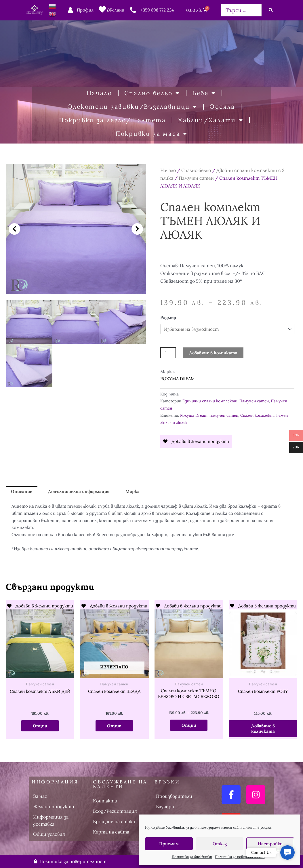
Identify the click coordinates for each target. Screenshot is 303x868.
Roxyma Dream (194, 415)
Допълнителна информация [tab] (79, 491)
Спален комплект (257, 415)
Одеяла (222, 107)
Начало (99, 93)
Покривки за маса (151, 134)
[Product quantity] (168, 353)
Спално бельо (152, 93)
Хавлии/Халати (211, 120)
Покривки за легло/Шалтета (113, 120)
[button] (14, 229)
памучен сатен (224, 415)
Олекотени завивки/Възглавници (132, 107)
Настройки (270, 844)
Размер (168, 317)
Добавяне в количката (213, 353)
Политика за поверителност (240, 857)
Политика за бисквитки (192, 857)
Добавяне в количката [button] (263, 729)
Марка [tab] (133, 491)
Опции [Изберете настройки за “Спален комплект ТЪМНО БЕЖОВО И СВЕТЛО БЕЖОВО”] (189, 725)
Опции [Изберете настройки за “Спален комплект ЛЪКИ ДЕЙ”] (40, 726)
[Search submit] (271, 10)
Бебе (204, 93)
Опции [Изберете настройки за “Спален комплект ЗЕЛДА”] (114, 726)
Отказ (220, 844)
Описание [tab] (22, 491)
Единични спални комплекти (210, 401)
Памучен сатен (196, 178)
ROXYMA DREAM (178, 379)
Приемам (169, 844)
